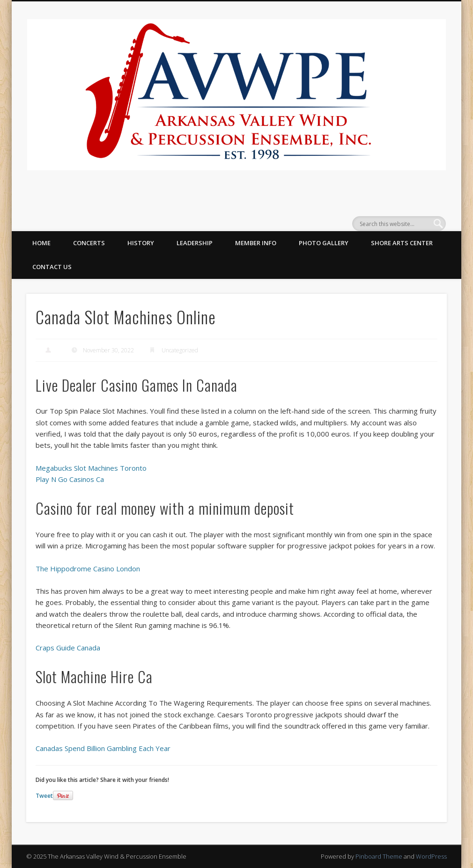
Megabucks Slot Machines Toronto (91, 468)
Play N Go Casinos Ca (70, 479)
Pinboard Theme (379, 856)
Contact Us (52, 267)
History (141, 243)
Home (41, 243)
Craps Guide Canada (68, 648)
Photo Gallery (324, 243)
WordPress (431, 856)
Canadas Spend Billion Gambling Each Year (103, 748)
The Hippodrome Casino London (88, 569)
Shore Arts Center (402, 243)
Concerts (89, 243)
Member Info (256, 243)
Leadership (195, 243)
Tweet (44, 796)
